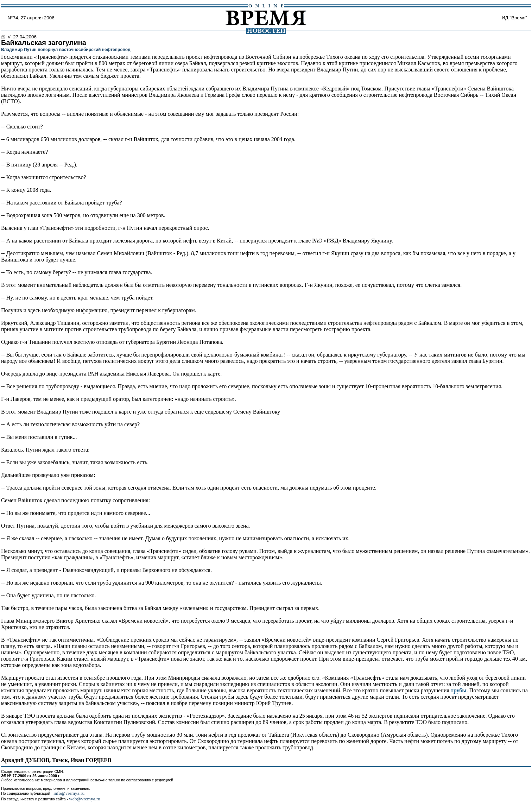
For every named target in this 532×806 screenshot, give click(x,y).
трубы (459, 690)
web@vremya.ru (85, 799)
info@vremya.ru (69, 793)
